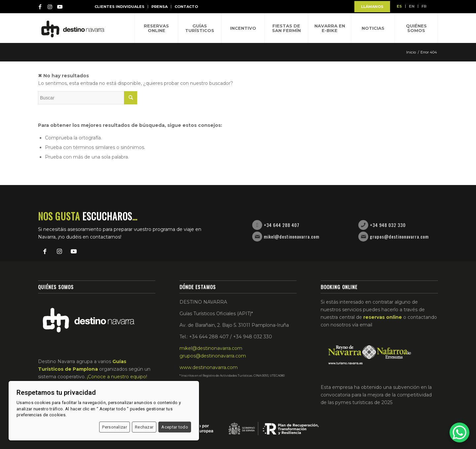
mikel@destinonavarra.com (292, 236)
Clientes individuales (119, 7)
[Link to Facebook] (40, 7)
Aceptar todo (175, 427)
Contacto (186, 7)
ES (399, 6)
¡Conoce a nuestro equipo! (117, 377)
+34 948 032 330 (388, 225)
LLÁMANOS (372, 7)
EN (412, 6)
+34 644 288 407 (282, 225)
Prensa (159, 7)
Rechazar (144, 427)
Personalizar (115, 427)
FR (424, 6)
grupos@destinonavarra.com (399, 236)
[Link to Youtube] (60, 7)
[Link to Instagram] (50, 7)
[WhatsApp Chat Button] (459, 432)
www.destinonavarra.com (209, 367)
